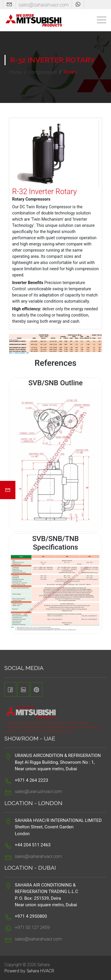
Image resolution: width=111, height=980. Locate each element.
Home (16, 72)
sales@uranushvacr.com (38, 791)
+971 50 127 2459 (32, 927)
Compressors (43, 72)
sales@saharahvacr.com (44, 5)
